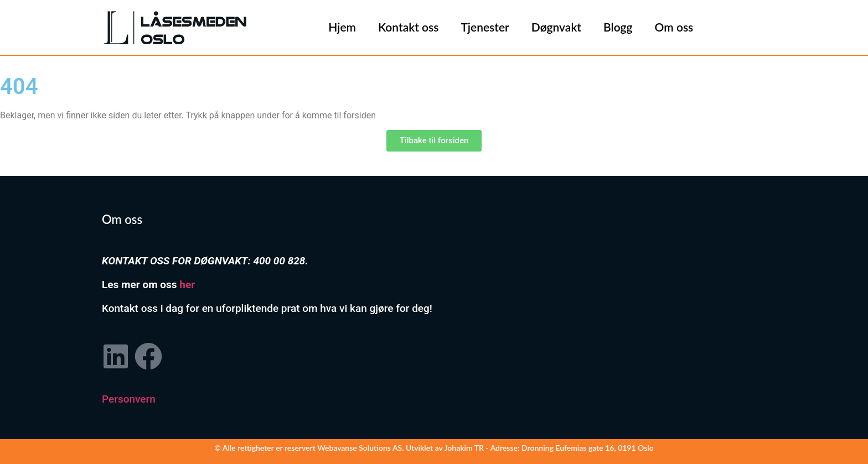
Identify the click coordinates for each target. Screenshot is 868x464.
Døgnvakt (556, 27)
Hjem (342, 27)
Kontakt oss (408, 27)
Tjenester (485, 27)
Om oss (674, 27)
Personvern (129, 399)
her (187, 285)
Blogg (618, 27)
